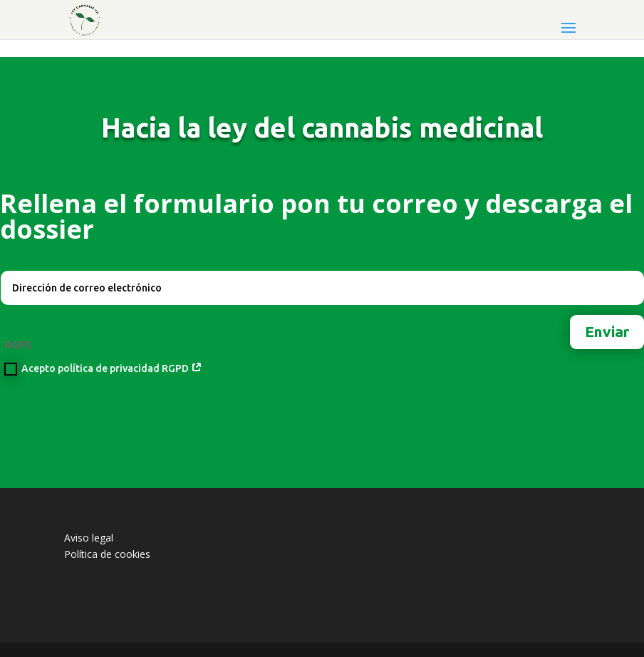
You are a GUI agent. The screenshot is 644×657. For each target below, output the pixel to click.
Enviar (607, 331)
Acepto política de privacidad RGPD (103, 369)
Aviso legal (89, 538)
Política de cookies (107, 554)
